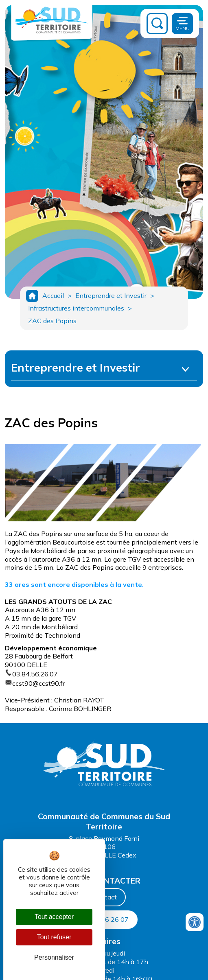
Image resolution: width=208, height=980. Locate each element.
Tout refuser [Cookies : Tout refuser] (54, 937)
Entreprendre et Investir (111, 295)
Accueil (53, 295)
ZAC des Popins (52, 321)
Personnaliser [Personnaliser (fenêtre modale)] (54, 957)
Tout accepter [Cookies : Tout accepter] (54, 917)
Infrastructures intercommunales (76, 308)
